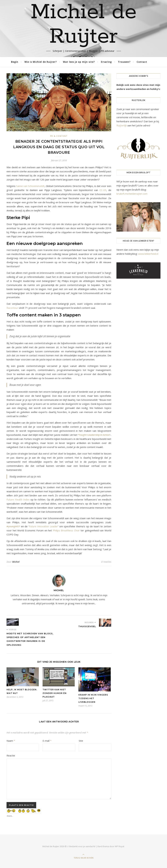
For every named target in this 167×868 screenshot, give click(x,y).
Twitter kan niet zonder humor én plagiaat (55, 693)
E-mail (47, 741)
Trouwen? (124, 62)
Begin (15, 62)
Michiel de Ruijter (84, 24)
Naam (11, 741)
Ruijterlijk (122, 125)
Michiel (16, 562)
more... (10, 815)
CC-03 (103, 190)
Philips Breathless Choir (66, 530)
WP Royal (119, 846)
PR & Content (59, 136)
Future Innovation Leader (43, 526)
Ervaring (106, 62)
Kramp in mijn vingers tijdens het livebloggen (93, 698)
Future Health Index (18, 499)
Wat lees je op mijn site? (79, 62)
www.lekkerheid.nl (148, 254)
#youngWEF (13, 526)
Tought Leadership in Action (94, 435)
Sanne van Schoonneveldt (30, 186)
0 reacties (106, 562)
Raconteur (12, 308)
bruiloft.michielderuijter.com (132, 194)
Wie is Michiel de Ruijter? (41, 62)
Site (81, 741)
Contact (142, 62)
